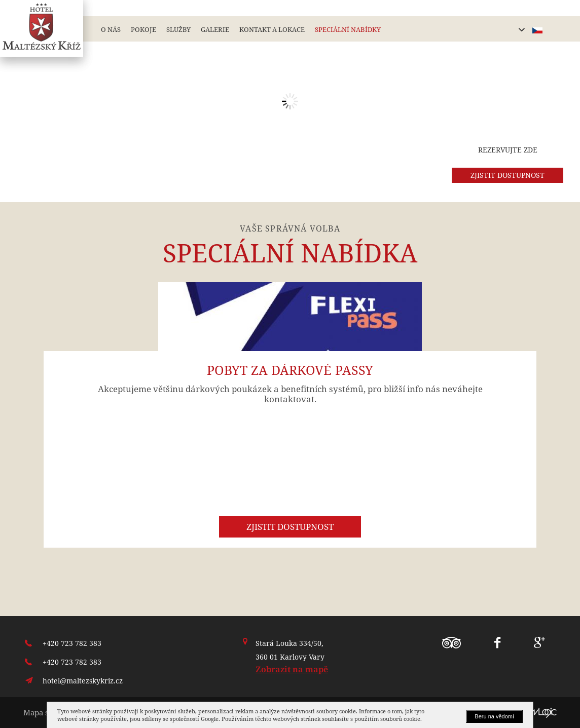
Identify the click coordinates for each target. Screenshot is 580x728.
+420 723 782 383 (72, 643)
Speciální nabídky (348, 29)
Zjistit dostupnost (290, 527)
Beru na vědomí (494, 716)
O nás (111, 29)
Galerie (215, 29)
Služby (178, 29)
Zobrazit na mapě (292, 669)
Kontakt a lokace (272, 29)
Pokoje (143, 29)
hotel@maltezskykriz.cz (83, 681)
